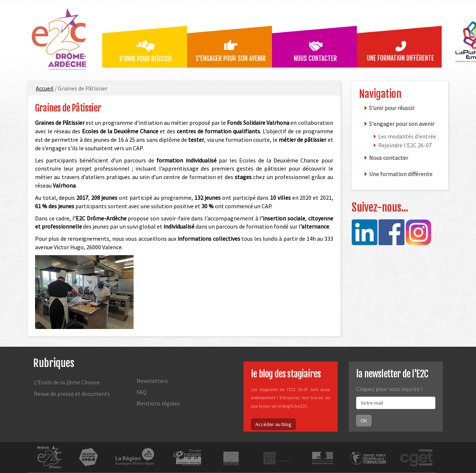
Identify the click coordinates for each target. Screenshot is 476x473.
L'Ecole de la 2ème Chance (67, 382)
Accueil (45, 88)
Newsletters (152, 381)
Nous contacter (315, 59)
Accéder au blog (273, 424)
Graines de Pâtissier (68, 108)
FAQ (142, 392)
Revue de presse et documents (72, 394)
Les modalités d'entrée (407, 136)
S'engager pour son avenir (231, 59)
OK (364, 421)
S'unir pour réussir (146, 59)
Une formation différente (400, 58)
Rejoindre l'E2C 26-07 (405, 145)
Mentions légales (158, 403)
